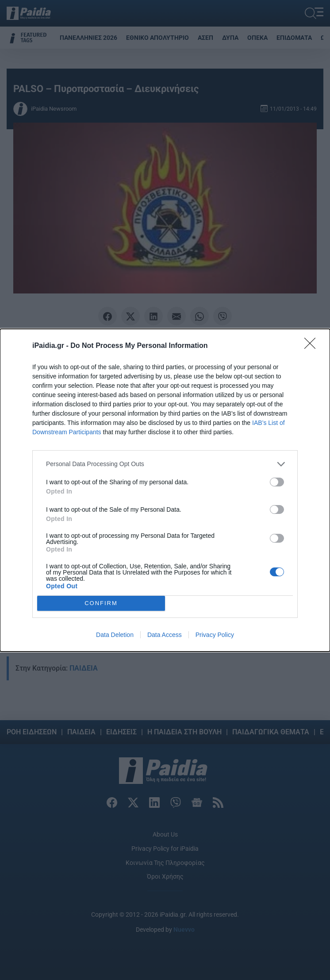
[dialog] (165, 490)
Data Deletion (115, 635)
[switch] (277, 482)
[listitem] (165, 464)
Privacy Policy (215, 635)
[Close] (313, 346)
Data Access (165, 635)
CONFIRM (101, 603)
